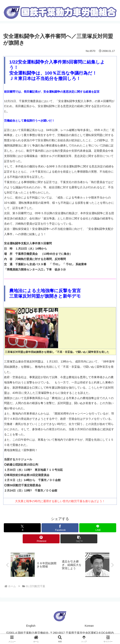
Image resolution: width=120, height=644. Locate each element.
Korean (89, 626)
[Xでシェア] (22, 528)
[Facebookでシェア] (60, 528)
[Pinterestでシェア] (41, 539)
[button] (79, 539)
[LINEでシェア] (98, 528)
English (31, 626)
